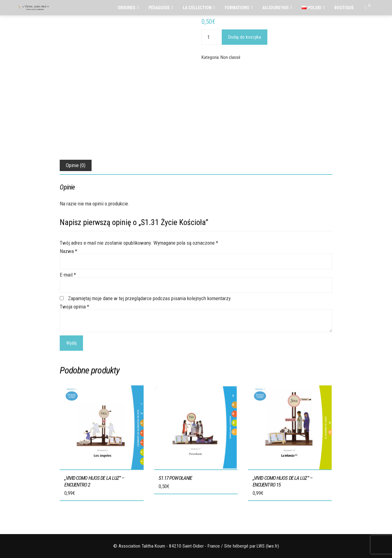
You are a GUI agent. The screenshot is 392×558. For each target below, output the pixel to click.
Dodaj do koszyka (245, 37)
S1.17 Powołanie (175, 478)
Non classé (230, 57)
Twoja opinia (74, 307)
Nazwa (68, 251)
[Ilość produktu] (211, 37)
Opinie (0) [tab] (76, 165)
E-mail (68, 275)
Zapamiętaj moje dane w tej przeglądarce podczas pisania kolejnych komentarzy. (150, 298)
